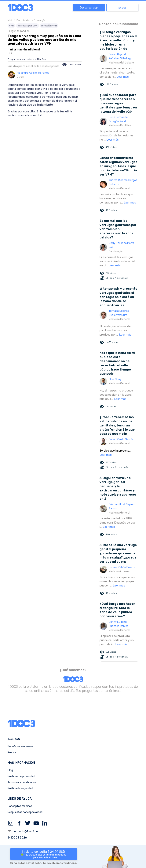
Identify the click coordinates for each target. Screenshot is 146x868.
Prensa (12, 752)
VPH (11, 26)
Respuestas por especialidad (25, 812)
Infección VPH (49, 26)
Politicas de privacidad (21, 776)
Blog (10, 770)
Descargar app (89, 8)
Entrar (122, 8)
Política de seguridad (20, 788)
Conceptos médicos (20, 806)
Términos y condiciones (22, 782)
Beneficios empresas (20, 746)
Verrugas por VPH (28, 26)
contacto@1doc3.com (24, 832)
